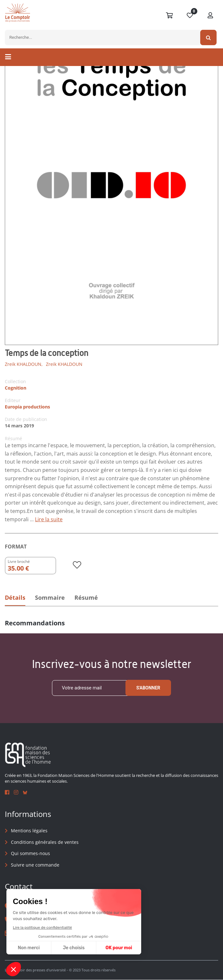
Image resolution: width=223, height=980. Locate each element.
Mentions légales (29, 831)
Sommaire (51, 598)
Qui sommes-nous (30, 854)
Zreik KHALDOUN (64, 364)
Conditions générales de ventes (45, 842)
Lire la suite (49, 519)
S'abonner (148, 688)
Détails (15, 598)
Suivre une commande (35, 865)
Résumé (88, 598)
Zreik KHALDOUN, (24, 364)
